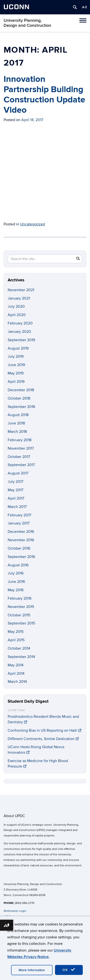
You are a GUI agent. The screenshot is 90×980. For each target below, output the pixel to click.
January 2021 (19, 298)
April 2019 (16, 382)
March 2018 (17, 432)
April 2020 (17, 315)
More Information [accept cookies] (32, 970)
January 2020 (19, 332)
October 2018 (19, 398)
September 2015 (21, 623)
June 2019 (16, 365)
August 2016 (18, 565)
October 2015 (19, 615)
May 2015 (16, 632)
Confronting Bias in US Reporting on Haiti (45, 730)
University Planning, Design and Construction (27, 23)
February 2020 (20, 323)
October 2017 (19, 457)
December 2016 (21, 532)
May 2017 (15, 490)
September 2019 (21, 340)
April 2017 (16, 498)
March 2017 (17, 507)
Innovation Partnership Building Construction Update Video (44, 95)
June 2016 (16, 582)
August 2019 (18, 348)
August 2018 (18, 415)
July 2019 (16, 356)
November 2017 (21, 448)
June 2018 (16, 423)
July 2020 (16, 306)
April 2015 (16, 640)
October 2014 (19, 648)
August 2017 (18, 473)
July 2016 (16, 573)
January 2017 (19, 523)
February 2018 (20, 440)
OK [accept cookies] (69, 970)
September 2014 (21, 657)
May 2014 (16, 665)
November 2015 (21, 607)
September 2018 (21, 407)
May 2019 (16, 373)
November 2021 (21, 290)
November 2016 (21, 540)
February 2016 (20, 598)
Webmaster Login (15, 911)
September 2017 (21, 465)
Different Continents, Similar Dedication (43, 739)
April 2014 (16, 674)
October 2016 (19, 548)
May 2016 (16, 590)
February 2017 (19, 515)
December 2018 (21, 390)
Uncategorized (33, 224)
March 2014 (17, 682)
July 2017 (15, 482)
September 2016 (21, 557)
